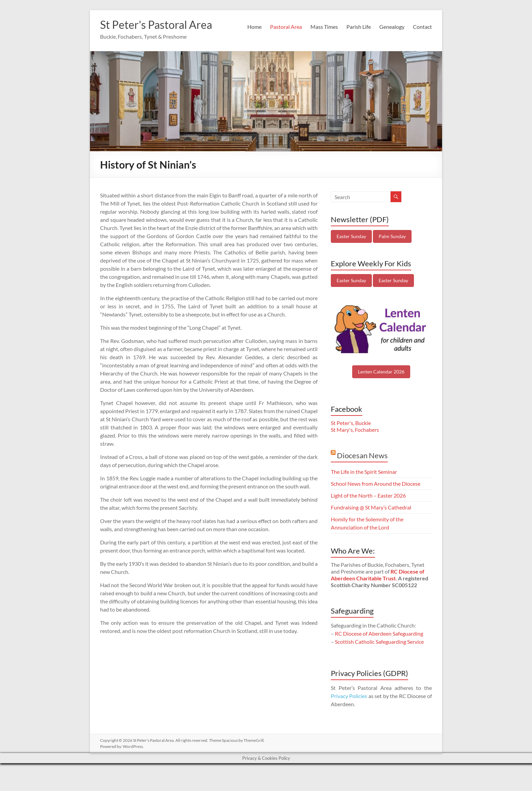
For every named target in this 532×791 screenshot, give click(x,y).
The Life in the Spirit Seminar (364, 489)
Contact (422, 58)
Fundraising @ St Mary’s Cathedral (371, 525)
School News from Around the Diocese (376, 501)
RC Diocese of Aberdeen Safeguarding (379, 651)
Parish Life (359, 58)
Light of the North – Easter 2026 (368, 513)
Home (254, 58)
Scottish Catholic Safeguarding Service (379, 659)
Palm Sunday (392, 254)
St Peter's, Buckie (351, 440)
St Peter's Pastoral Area (163, 25)
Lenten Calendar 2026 (381, 389)
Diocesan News (362, 473)
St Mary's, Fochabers (355, 447)
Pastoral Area (286, 58)
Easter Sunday (351, 254)
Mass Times (324, 58)
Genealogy (392, 58)
